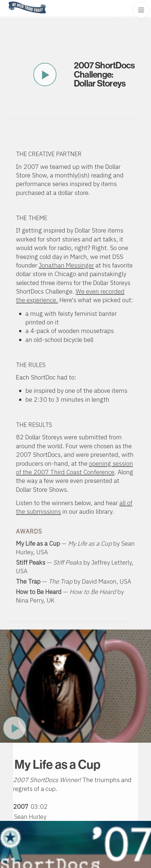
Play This (45, 75)
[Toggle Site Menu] (141, 10)
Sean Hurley (30, 816)
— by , (74, 581)
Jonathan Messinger (66, 265)
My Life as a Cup (57, 765)
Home (7, 2)
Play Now (14, 728)
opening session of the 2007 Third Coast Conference (74, 468)
